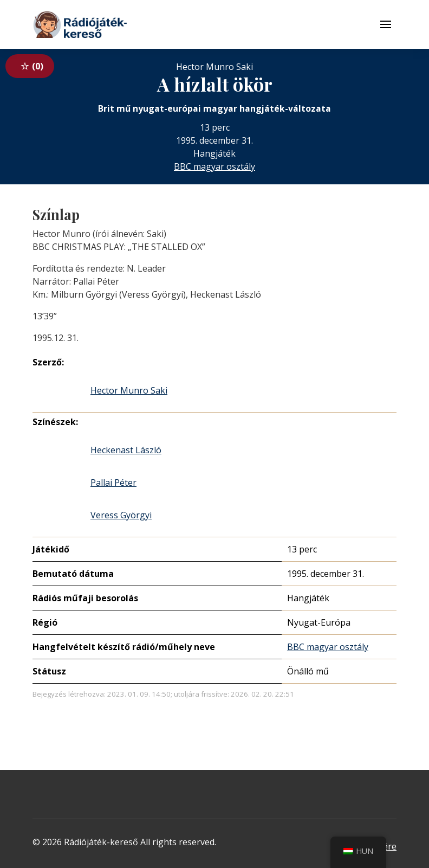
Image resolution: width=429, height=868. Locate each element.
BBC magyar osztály (214, 166)
